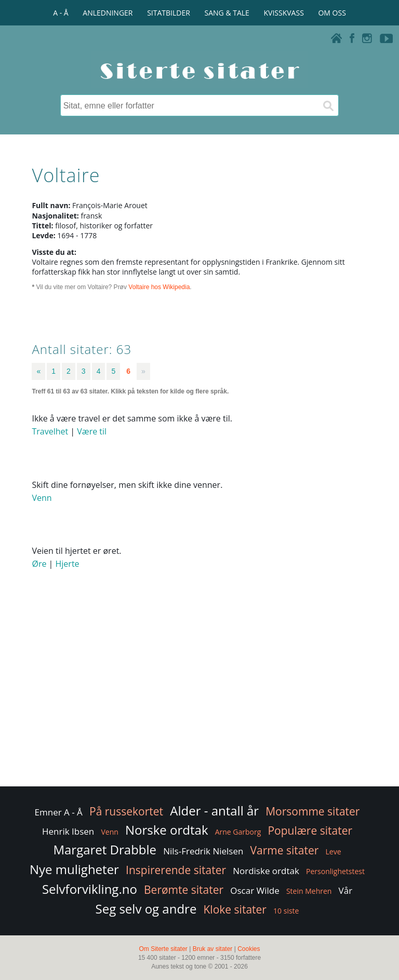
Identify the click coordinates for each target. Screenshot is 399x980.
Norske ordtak (167, 830)
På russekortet (126, 811)
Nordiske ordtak (266, 871)
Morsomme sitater (312, 811)
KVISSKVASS (284, 13)
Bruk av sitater (213, 949)
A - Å (61, 13)
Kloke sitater (235, 909)
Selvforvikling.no (90, 889)
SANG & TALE (227, 13)
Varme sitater (285, 850)
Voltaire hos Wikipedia (159, 287)
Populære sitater (310, 831)
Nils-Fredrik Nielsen (203, 851)
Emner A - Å (59, 812)
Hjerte (68, 564)
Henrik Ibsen (68, 831)
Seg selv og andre (146, 909)
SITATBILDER (169, 13)
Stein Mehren (309, 891)
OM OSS (332, 13)
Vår (346, 890)
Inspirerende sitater (176, 870)
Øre (39, 564)
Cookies (249, 949)
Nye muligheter (74, 869)
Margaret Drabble (105, 849)
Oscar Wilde (255, 890)
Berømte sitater (184, 890)
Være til (92, 431)
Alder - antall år (214, 811)
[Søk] (328, 105)
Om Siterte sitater (163, 949)
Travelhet (50, 431)
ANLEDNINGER (108, 13)
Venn (42, 498)
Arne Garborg (238, 832)
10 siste (286, 911)
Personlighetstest (335, 871)
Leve (334, 852)
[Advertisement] (199, 701)
